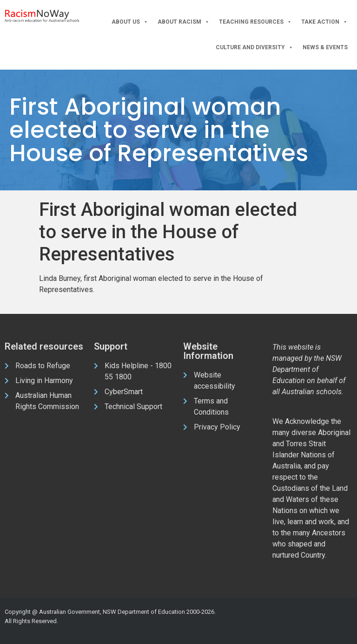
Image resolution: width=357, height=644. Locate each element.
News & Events (325, 47)
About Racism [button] (184, 22)
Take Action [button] (324, 22)
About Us (130, 22)
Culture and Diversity (255, 48)
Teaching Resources (255, 22)
